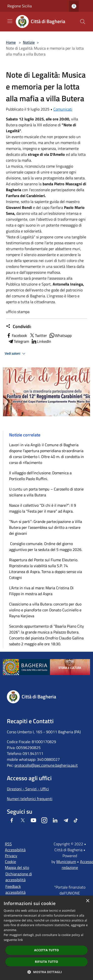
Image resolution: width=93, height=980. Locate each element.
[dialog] (46, 938)
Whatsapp (60, 335)
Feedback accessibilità (15, 889)
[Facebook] (12, 820)
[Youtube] (33, 820)
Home (11, 42)
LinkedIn (41, 341)
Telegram (18, 341)
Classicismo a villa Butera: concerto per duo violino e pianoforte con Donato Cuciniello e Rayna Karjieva (45, 610)
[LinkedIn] (55, 820)
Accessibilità (15, 850)
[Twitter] (23, 820)
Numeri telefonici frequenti (30, 799)
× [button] (87, 901)
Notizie (29, 42)
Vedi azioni (16, 354)
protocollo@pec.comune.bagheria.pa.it (46, 765)
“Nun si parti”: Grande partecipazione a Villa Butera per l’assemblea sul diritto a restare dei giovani (46, 527)
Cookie (10, 862)
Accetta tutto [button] (46, 950)
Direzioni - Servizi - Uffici (28, 789)
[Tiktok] (76, 820)
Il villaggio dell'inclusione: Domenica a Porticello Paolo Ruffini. (40, 476)
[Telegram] (66, 820)
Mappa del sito (17, 867)
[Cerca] (83, 22)
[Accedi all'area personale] (74, 6)
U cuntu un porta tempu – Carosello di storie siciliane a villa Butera (46, 492)
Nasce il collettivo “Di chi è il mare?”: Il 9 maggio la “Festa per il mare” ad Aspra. (43, 508)
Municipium (66, 862)
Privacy (11, 856)
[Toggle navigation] (10, 21)
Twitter (38, 335)
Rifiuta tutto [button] (47, 962)
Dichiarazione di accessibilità (19, 877)
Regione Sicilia (20, 6)
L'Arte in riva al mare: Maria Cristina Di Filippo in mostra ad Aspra (41, 591)
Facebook (16, 335)
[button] (46, 972)
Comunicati (63, 109)
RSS (8, 844)
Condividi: (19, 327)
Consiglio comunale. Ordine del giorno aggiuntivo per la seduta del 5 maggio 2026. (46, 547)
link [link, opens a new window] (20, 940)
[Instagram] (44, 820)
